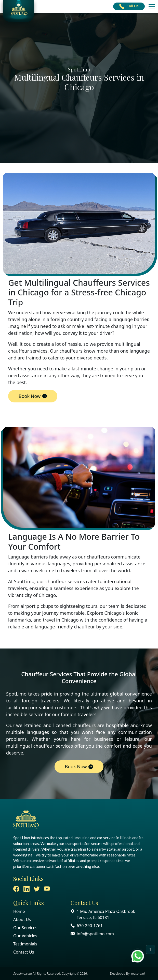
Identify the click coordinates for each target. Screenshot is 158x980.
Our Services (25, 928)
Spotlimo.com (23, 974)
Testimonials (25, 944)
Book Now (33, 396)
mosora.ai (138, 974)
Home (19, 911)
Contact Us (24, 952)
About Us (22, 919)
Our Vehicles (25, 936)
